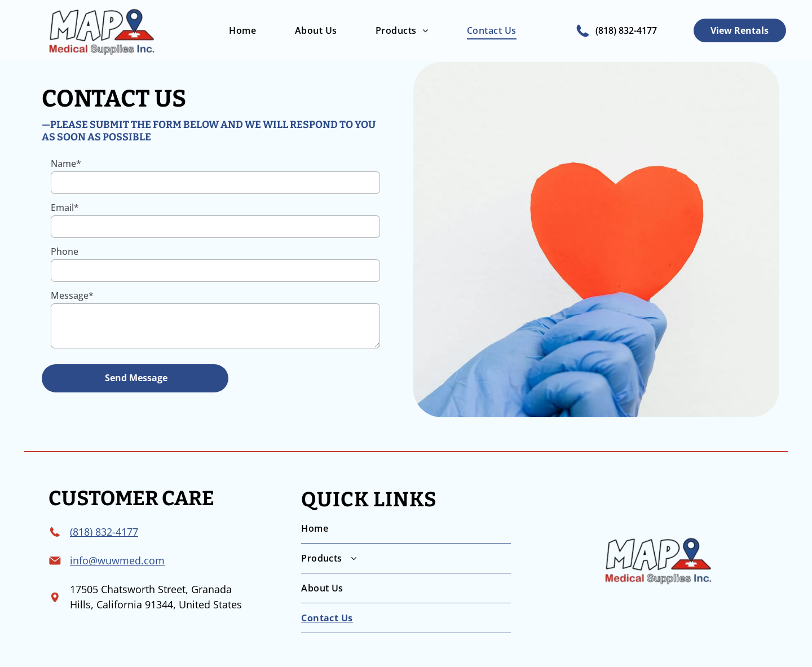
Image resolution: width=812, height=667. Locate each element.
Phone (65, 251)
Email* (65, 207)
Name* (66, 164)
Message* (72, 295)
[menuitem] (241, 30)
